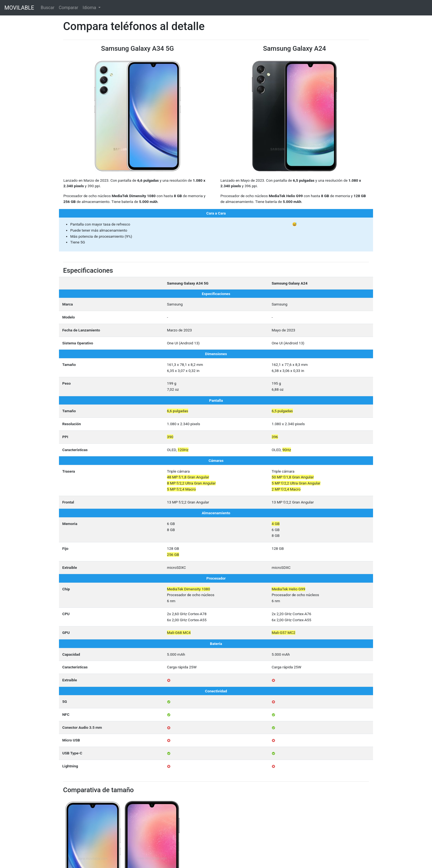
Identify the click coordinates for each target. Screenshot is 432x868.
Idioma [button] (90, 8)
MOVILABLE (19, 8)
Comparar (68, 8)
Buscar (48, 8)
